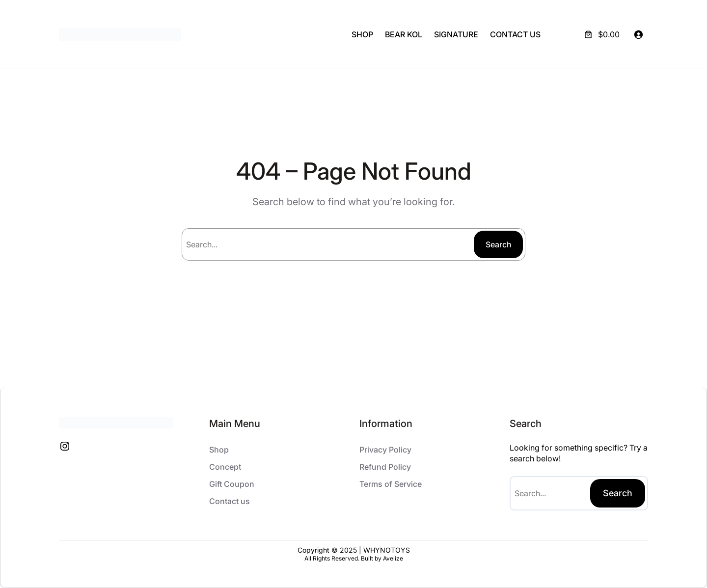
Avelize (393, 558)
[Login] (638, 34)
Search (499, 244)
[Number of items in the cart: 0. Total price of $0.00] (601, 34)
